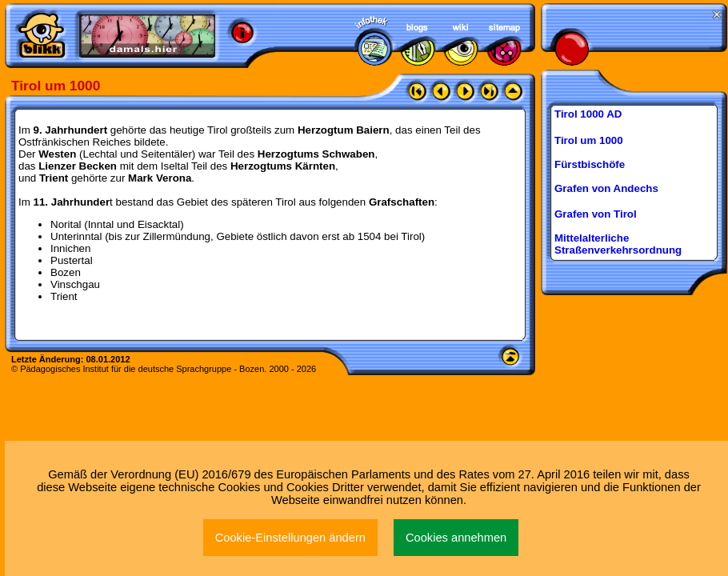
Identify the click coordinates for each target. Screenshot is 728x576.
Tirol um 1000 (589, 140)
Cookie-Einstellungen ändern (290, 538)
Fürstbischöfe (590, 164)
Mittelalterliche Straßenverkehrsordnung (618, 244)
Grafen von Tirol (596, 214)
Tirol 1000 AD (588, 114)
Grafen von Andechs (606, 188)
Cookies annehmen (456, 538)
